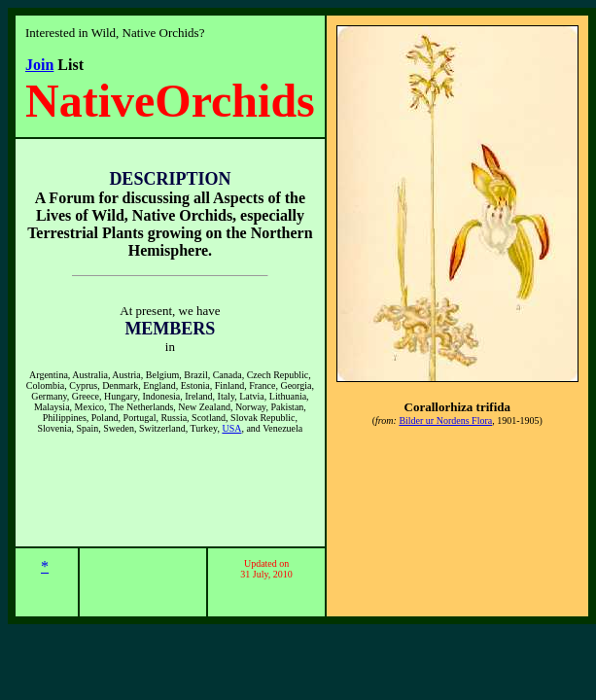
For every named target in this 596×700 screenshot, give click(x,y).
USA (231, 428)
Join (39, 65)
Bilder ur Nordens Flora (445, 420)
